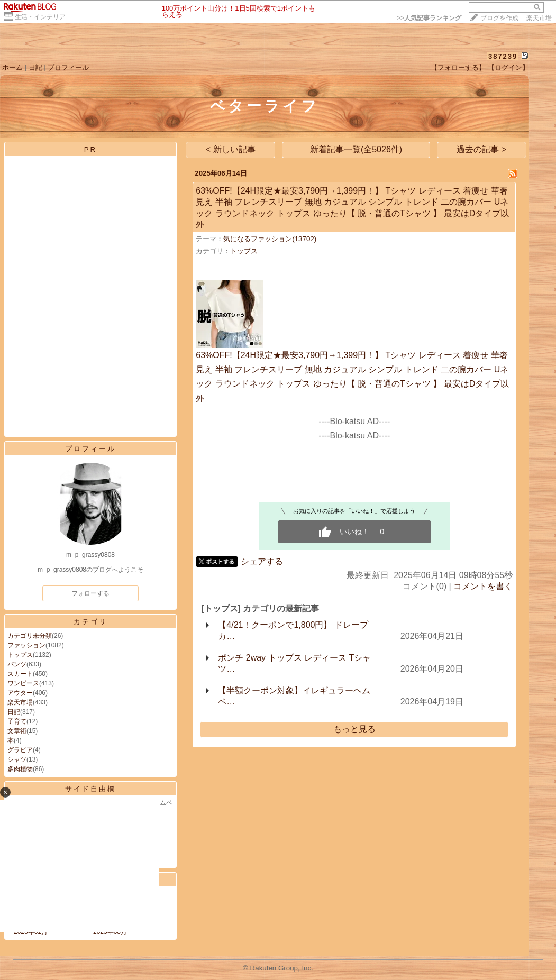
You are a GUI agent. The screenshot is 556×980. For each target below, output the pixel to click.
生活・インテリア (40, 17)
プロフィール (68, 67)
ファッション (26, 645)
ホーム (12, 67)
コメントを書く (483, 586)
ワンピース (23, 683)
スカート (20, 674)
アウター (20, 693)
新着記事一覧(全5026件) (356, 149)
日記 (35, 67)
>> (429, 18)
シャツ (17, 759)
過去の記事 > (481, 149)
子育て (17, 721)
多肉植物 (20, 769)
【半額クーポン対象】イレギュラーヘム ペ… (294, 696)
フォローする (90, 593)
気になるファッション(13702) (270, 239)
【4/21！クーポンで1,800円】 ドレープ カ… (293, 630)
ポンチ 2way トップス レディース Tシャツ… (294, 663)
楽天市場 (539, 18)
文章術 (17, 731)
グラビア (20, 750)
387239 (503, 56)
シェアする (262, 561)
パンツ (17, 664)
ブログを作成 (499, 18)
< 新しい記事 (231, 149)
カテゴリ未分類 (30, 636)
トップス (20, 655)
